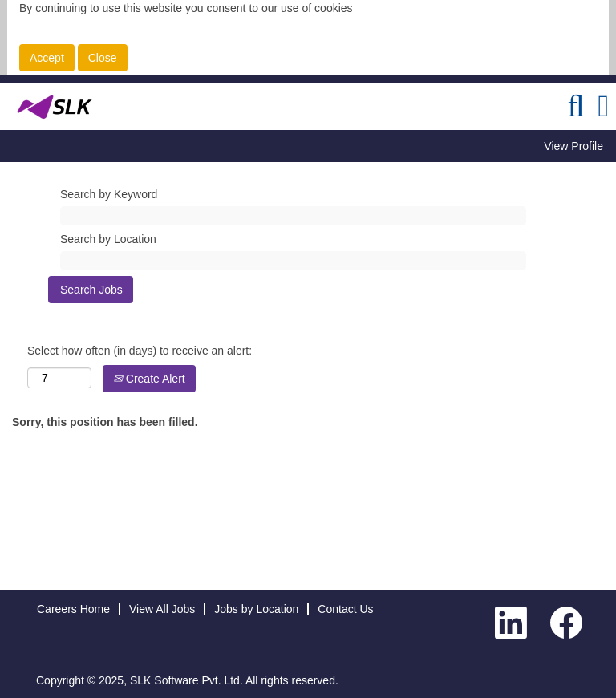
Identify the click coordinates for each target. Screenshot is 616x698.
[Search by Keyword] (293, 216)
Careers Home (73, 609)
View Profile (573, 146)
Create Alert (149, 379)
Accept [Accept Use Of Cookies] (47, 58)
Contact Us (345, 609)
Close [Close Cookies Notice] (103, 58)
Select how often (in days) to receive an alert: (140, 351)
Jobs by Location (256, 609)
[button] (604, 106)
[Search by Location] (293, 261)
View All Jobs (162, 609)
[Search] (576, 106)
